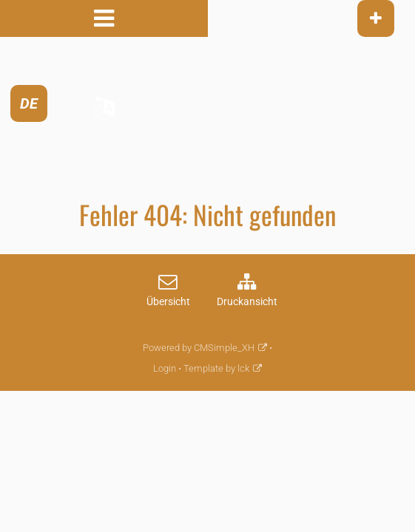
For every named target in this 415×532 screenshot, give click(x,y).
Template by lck (216, 368)
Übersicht (168, 302)
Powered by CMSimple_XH (199, 348)
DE (29, 103)
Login (165, 368)
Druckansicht (247, 302)
